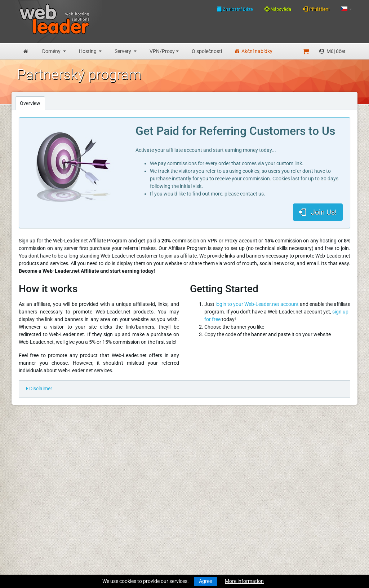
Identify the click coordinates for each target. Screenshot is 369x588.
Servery (123, 51)
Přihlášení (316, 9)
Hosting (88, 51)
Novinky (26, 447)
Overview (30, 103)
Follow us (314, 460)
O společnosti (207, 51)
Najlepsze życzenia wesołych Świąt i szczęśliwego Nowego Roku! (223, 504)
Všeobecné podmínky (127, 495)
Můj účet (332, 51)
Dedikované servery (39, 518)
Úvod (23, 440)
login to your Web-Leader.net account (257, 304)
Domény (52, 51)
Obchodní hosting (37, 489)
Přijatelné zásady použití (131, 510)
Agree (205, 581)
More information (244, 581)
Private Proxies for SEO (43, 539)
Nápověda (278, 9)
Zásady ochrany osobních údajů (139, 503)
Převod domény (34, 468)
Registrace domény (38, 461)
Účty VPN (28, 531)
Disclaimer (39, 389)
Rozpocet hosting (37, 482)
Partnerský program (126, 523)
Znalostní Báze (235, 9)
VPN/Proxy (162, 51)
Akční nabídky (254, 51)
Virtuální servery (35, 510)
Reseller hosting (35, 497)
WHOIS (111, 461)
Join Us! (318, 212)
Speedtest (115, 468)
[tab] (184, 389)
